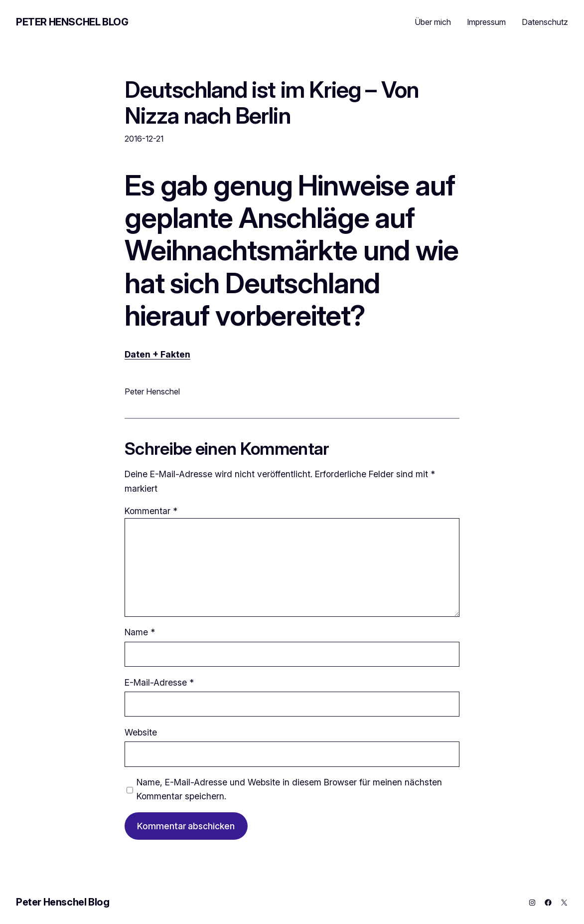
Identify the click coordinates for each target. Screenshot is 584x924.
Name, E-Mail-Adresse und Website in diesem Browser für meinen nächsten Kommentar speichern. (289, 789)
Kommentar (151, 511)
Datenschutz (545, 22)
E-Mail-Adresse (159, 682)
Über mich (433, 22)
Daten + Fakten (157, 354)
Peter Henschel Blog (72, 22)
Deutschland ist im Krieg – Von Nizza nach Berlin (272, 103)
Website (141, 732)
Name (140, 632)
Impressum (486, 22)
